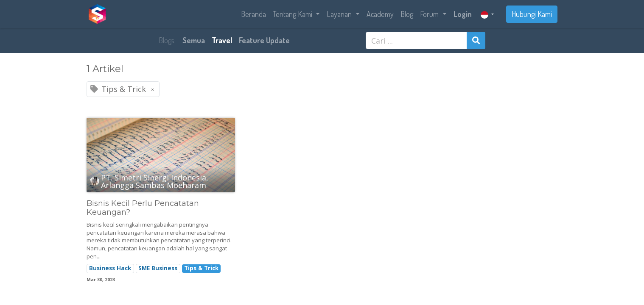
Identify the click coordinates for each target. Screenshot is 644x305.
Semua (194, 40)
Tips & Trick (201, 268)
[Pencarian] (476, 40)
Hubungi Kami (532, 14)
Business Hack (110, 268)
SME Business (158, 268)
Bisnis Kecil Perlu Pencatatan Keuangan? (143, 208)
